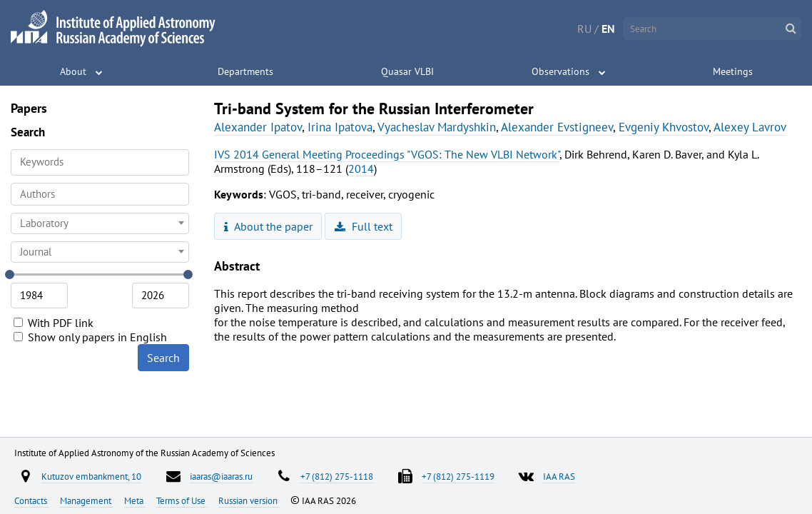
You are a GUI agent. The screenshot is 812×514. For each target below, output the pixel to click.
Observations (560, 71)
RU (584, 29)
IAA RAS (559, 476)
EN (608, 29)
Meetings (733, 71)
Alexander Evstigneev (557, 127)
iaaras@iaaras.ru (221, 476)
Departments (245, 71)
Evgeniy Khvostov (664, 127)
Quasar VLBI (407, 71)
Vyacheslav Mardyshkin (437, 127)
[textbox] (100, 223)
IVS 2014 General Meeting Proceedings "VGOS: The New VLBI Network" (387, 154)
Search (163, 358)
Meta (135, 500)
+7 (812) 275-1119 (458, 476)
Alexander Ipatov (258, 127)
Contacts (32, 500)
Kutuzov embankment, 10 (91, 476)
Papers (29, 108)
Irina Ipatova (340, 127)
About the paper (268, 226)
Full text (364, 226)
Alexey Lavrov (750, 127)
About (73, 71)
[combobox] (100, 194)
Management (87, 500)
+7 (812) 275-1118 (337, 476)
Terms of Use (182, 500)
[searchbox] (100, 194)
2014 (361, 168)
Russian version (249, 500)
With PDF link (54, 323)
